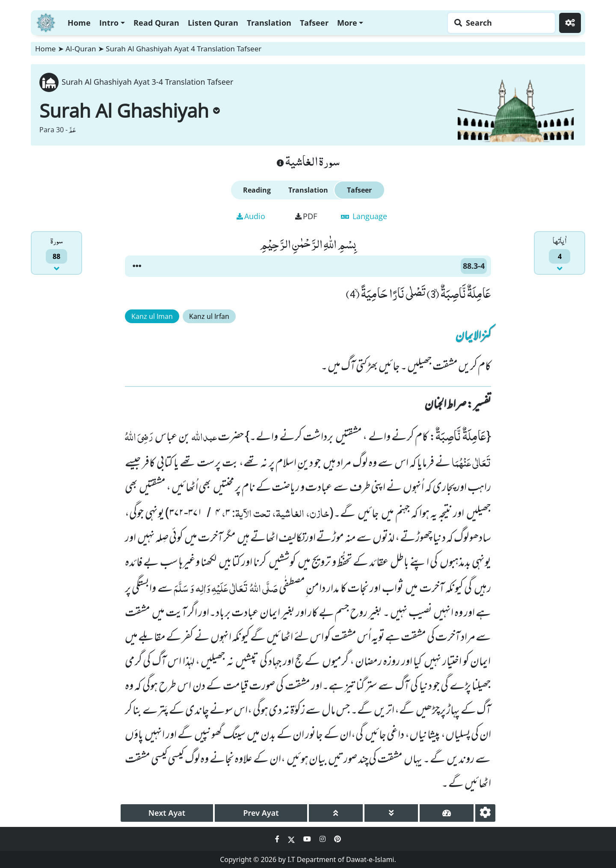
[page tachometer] (447, 813)
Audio (251, 216)
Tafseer (314, 23)
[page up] (336, 813)
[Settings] (570, 23)
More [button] (347, 23)
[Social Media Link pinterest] (338, 839)
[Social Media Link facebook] (278, 839)
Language (364, 216)
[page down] (391, 813)
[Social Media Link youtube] (308, 839)
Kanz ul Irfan (209, 316)
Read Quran (156, 23)
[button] (137, 266)
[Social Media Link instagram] (323, 839)
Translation (269, 23)
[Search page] (499, 23)
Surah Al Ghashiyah (130, 110)
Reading (257, 190)
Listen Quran (213, 23)
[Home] (46, 22)
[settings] (485, 813)
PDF (306, 216)
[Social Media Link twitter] (292, 839)
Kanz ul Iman (152, 316)
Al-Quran (81, 49)
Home (79, 23)
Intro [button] (109, 23)
